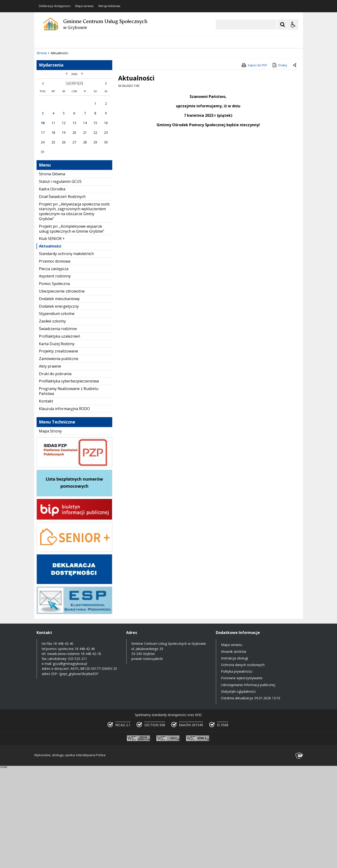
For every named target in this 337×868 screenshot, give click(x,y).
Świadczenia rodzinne (58, 428)
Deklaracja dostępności (55, 6)
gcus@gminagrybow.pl (70, 763)
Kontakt (46, 501)
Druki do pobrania (55, 473)
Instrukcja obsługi (234, 758)
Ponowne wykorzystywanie (242, 778)
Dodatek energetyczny (59, 406)
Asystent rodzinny (55, 376)
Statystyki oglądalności (238, 791)
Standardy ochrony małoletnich (66, 353)
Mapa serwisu (84, 6)
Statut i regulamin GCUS (60, 281)
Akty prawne (50, 466)
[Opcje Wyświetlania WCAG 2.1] (293, 25)
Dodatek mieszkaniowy (59, 398)
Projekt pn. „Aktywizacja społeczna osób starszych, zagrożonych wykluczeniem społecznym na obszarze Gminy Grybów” (74, 311)
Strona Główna (52, 273)
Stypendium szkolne (57, 413)
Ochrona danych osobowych (243, 764)
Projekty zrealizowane (58, 451)
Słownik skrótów (234, 751)
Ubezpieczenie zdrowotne (62, 391)
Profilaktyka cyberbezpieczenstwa (69, 481)
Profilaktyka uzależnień (60, 436)
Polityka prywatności (237, 771)
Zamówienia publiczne (59, 458)
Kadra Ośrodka (52, 289)
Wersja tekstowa (109, 6)
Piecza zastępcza (54, 368)
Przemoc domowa (55, 361)
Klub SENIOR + (52, 338)
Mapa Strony (50, 531)
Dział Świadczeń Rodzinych (62, 296)
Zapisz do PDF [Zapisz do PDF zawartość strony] (254, 165)
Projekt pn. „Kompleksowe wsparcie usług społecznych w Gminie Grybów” (72, 328)
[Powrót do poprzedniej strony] (295, 165)
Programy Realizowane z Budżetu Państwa (69, 491)
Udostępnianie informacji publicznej (248, 784)
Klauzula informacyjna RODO (64, 508)
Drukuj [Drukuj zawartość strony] (279, 165)
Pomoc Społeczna (54, 383)
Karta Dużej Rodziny (57, 443)
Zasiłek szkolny (52, 421)
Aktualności (50, 346)
